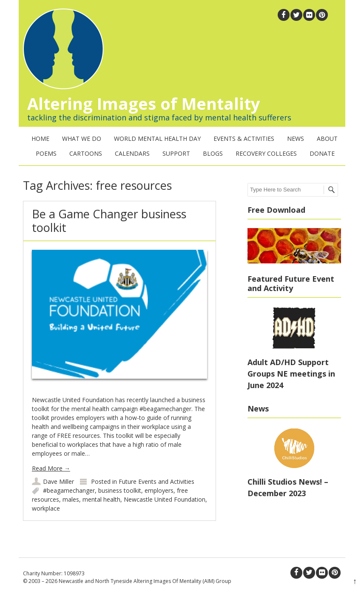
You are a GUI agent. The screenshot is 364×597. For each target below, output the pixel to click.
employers (159, 490)
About (327, 139)
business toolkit (120, 490)
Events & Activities (244, 139)
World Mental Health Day (157, 139)
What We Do (82, 139)
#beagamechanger (69, 490)
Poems (46, 153)
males (71, 499)
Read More (51, 468)
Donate (322, 153)
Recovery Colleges (266, 153)
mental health (101, 499)
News (296, 139)
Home (40, 139)
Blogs (213, 153)
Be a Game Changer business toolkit (109, 221)
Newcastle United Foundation (165, 499)
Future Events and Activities (156, 481)
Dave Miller (58, 481)
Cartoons (86, 153)
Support (176, 153)
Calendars (132, 153)
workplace (46, 508)
